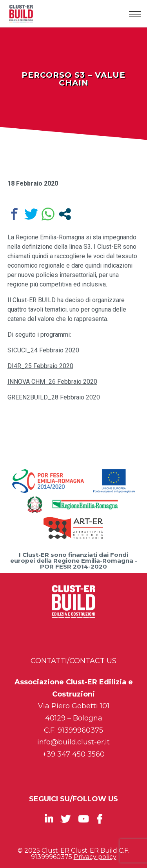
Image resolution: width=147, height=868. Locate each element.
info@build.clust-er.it (73, 742)
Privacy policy (95, 857)
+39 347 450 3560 (73, 754)
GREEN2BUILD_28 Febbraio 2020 (54, 397)
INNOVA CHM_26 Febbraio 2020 (52, 382)
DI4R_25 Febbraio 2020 (40, 366)
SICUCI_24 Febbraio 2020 (44, 350)
